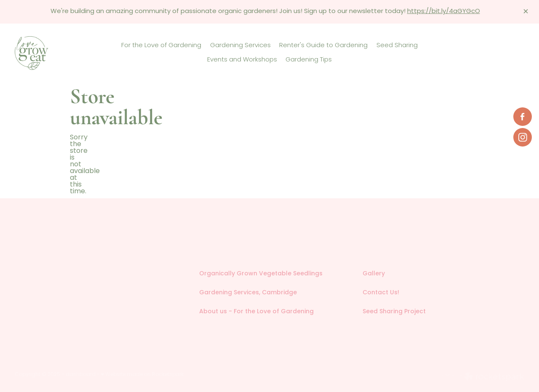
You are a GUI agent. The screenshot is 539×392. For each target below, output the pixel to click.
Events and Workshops (242, 60)
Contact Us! (381, 293)
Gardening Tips (309, 60)
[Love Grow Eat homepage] (66, 53)
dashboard (81, 375)
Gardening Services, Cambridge (248, 293)
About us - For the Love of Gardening (256, 312)
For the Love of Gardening (161, 45)
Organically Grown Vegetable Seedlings (261, 274)
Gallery (374, 274)
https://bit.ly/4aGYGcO (444, 12)
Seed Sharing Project (394, 312)
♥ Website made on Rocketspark (142, 375)
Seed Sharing (397, 45)
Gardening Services (240, 45)
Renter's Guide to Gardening (323, 45)
